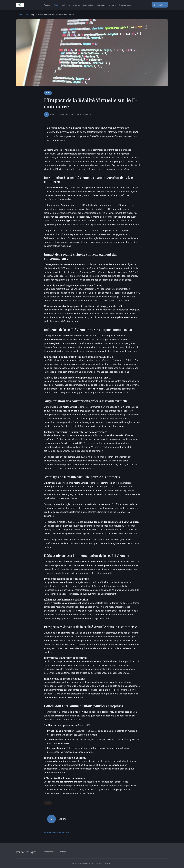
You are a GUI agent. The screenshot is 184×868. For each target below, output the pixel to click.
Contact (62, 852)
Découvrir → (160, 5)
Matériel (112, 5)
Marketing (101, 5)
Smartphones (125, 5)
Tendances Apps (26, 852)
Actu (56, 5)
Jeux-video (88, 5)
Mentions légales (48, 852)
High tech (65, 5)
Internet (76, 5)
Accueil (47, 5)
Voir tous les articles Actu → (58, 833)
